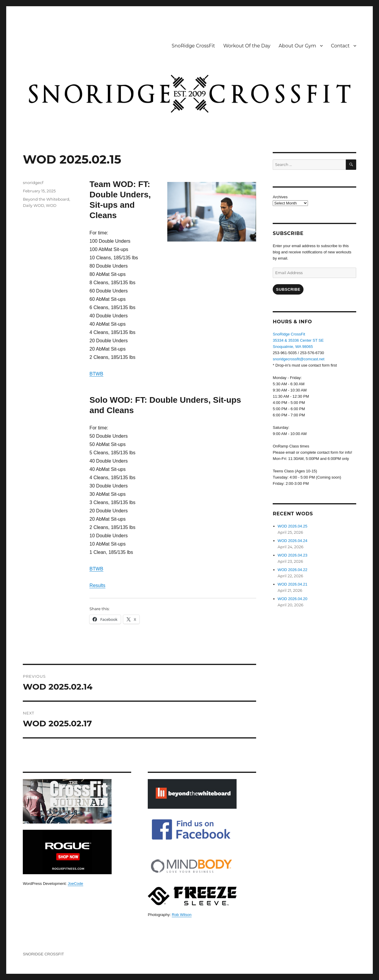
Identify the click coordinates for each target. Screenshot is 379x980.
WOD (51, 205)
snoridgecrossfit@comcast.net (298, 359)
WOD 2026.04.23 (293, 555)
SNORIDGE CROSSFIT (43, 954)
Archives (280, 197)
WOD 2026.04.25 (293, 526)
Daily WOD (33, 205)
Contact (340, 46)
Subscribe (288, 289)
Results (97, 585)
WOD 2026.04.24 (293, 541)
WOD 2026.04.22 (293, 570)
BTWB (96, 374)
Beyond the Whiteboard (46, 199)
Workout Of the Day (247, 46)
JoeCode (76, 884)
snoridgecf (33, 183)
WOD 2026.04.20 (293, 599)
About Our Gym (297, 46)
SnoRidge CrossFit (193, 46)
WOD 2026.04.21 (293, 584)
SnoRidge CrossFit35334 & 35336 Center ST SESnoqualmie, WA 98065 (298, 340)
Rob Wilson (182, 915)
